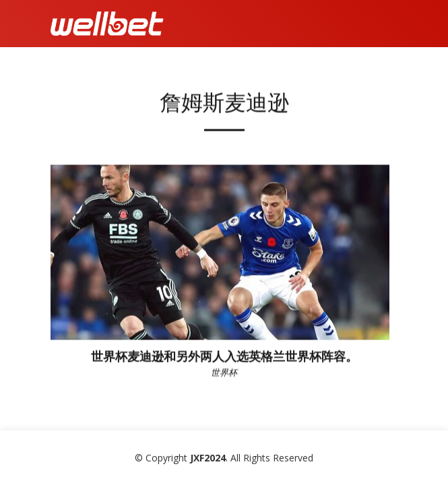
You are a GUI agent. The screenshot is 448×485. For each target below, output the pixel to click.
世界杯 (224, 375)
